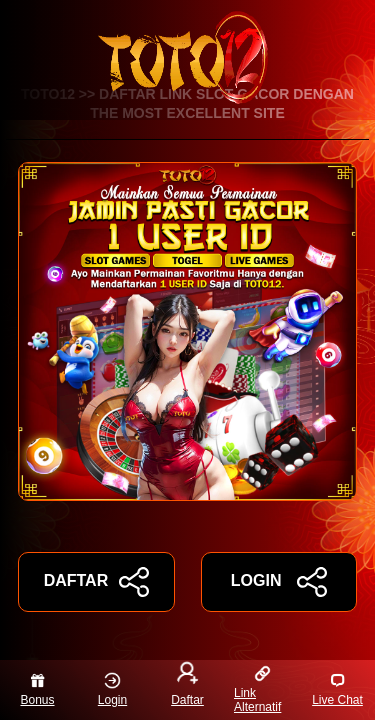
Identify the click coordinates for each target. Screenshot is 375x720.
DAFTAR (96, 582)
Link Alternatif (257, 689)
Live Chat (337, 689)
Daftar (187, 686)
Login (112, 689)
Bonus (37, 689)
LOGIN (279, 582)
